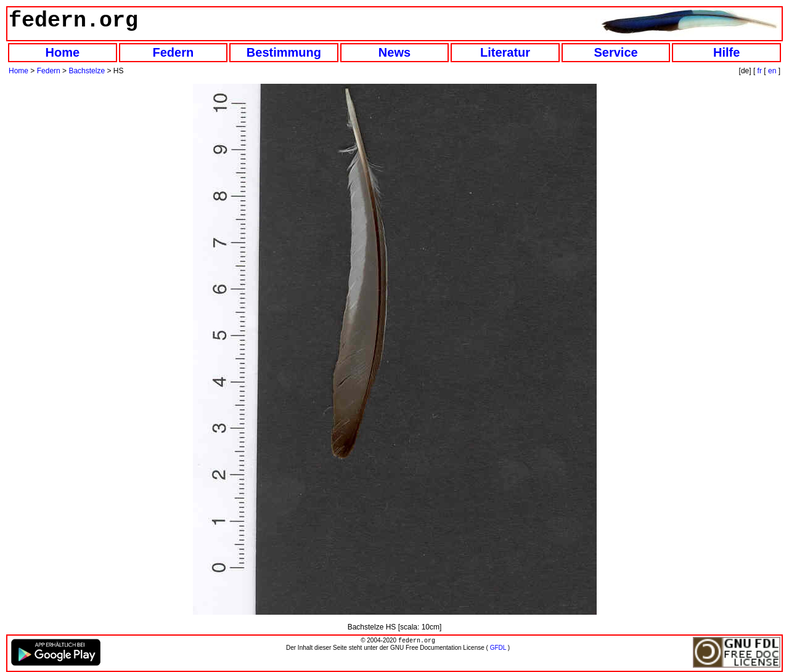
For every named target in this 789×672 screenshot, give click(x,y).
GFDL (498, 649)
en (772, 71)
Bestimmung (284, 52)
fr (760, 71)
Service (616, 52)
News (394, 52)
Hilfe (726, 52)
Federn (174, 52)
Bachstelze (87, 71)
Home (62, 52)
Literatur (505, 52)
